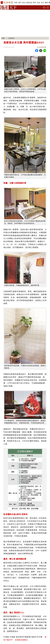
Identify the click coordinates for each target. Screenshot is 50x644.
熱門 (20, 3)
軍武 (34, 3)
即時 (16, 3)
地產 (3, 38)
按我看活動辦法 (21, 640)
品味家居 (11, 38)
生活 (42, 3)
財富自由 (29, 3)
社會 (38, 3)
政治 (24, 3)
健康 (46, 3)
